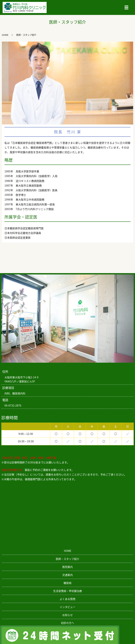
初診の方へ (67, 623)
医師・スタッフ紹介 (67, 559)
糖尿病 (67, 583)
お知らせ (67, 615)
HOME (5, 35)
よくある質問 (67, 599)
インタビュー (67, 607)
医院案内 (67, 567)
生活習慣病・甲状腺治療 (67, 591)
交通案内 (67, 575)
